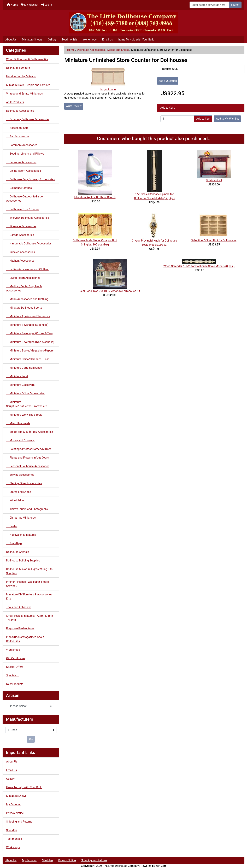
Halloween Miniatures (21, 535)
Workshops (90, 40)
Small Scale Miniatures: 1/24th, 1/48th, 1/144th (30, 618)
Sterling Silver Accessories (24, 483)
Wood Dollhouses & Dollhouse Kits (27, 59)
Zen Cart (161, 866)
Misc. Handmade (18, 423)
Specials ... (13, 675)
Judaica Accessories (21, 252)
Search (235, 5)
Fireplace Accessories (21, 226)
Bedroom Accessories (21, 162)
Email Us (107, 40)
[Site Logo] (123, 23)
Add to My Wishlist (227, 119)
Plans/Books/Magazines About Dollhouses (25, 639)
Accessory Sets (17, 128)
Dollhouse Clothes (19, 188)
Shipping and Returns (19, 822)
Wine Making (16, 500)
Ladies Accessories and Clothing (28, 269)
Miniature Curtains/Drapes (24, 368)
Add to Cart (203, 119)
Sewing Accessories (20, 475)
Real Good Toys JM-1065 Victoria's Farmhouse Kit (110, 291)
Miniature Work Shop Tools (24, 415)
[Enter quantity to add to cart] (177, 119)
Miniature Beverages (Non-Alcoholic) (30, 342)
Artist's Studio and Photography (27, 509)
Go (31, 739)
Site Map (12, 830)
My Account (13, 804)
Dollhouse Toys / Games (23, 209)
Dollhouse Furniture (18, 68)
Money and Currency (20, 440)
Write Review (74, 106)
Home (12, 5)
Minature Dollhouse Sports (24, 308)
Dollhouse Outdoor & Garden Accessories (25, 199)
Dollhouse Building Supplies (23, 561)
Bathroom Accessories (22, 145)
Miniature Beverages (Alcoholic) (27, 325)
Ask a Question (168, 81)
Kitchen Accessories (20, 261)
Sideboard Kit (214, 180)
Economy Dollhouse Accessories (28, 119)
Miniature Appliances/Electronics (28, 316)
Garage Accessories (20, 235)
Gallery (52, 40)
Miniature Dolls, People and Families (28, 85)
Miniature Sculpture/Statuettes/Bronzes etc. (27, 404)
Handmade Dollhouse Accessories (29, 244)
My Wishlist (30, 5)
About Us (11, 40)
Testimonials (70, 40)
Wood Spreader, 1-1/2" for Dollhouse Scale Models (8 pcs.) (199, 266)
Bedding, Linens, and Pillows (25, 154)
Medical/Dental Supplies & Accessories (24, 288)
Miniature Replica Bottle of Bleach (95, 197)
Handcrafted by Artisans (21, 76)
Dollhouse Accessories (91, 50)
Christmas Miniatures (21, 518)
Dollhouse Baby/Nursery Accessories (30, 179)
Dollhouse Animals (18, 552)
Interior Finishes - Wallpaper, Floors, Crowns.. (28, 584)
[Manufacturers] (31, 730)
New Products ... (16, 684)
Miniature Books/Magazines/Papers (30, 351)
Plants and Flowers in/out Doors (27, 458)
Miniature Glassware (20, 385)
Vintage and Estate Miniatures (24, 94)
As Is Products (15, 102)
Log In (46, 5)
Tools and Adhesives (19, 607)
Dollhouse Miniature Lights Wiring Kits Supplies (29, 571)
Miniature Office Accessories (25, 393)
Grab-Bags (14, 543)
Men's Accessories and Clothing (27, 299)
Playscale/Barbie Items (20, 628)
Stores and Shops (118, 50)
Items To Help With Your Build (136, 40)
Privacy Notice (15, 813)
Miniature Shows (32, 40)
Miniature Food (17, 376)
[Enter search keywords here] (209, 5)
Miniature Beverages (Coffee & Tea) (29, 333)
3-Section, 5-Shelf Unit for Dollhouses (214, 240)
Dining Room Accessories (23, 171)
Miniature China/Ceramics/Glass (28, 359)
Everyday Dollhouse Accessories (28, 218)
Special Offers (15, 667)
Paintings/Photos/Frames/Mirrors (29, 449)
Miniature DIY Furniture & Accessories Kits (29, 597)
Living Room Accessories (23, 278)
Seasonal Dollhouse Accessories (28, 466)
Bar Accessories (18, 136)
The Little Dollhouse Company (121, 866)
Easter (12, 526)
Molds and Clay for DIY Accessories (30, 432)
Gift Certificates (16, 658)
